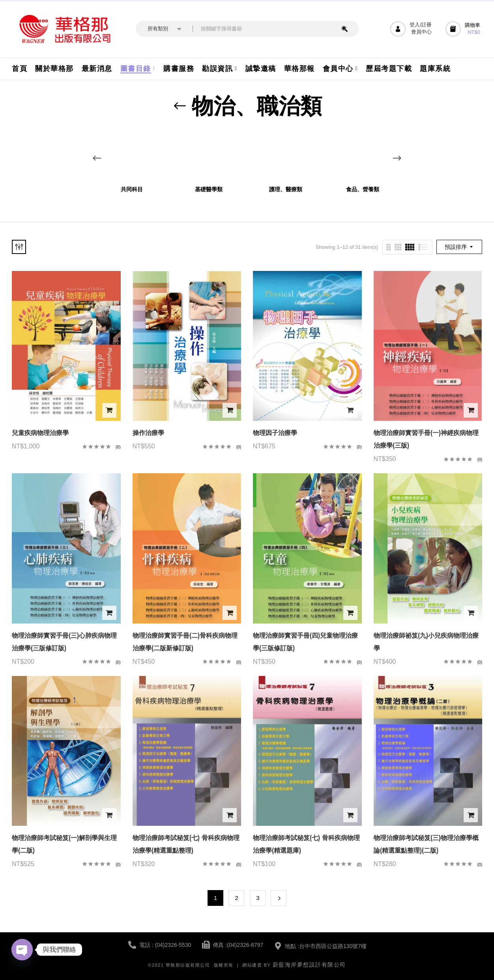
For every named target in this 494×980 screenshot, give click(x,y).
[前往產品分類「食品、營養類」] (362, 155)
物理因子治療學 (275, 433)
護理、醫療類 (286, 189)
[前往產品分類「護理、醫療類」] (285, 155)
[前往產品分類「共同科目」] (132, 155)
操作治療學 (148, 433)
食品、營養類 (363, 189)
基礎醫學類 (209, 189)
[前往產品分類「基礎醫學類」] (209, 155)
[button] (464, 29)
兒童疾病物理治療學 (40, 433)
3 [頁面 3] (258, 898)
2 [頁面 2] (237, 898)
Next (279, 898)
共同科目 (132, 189)
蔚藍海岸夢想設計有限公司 (309, 965)
